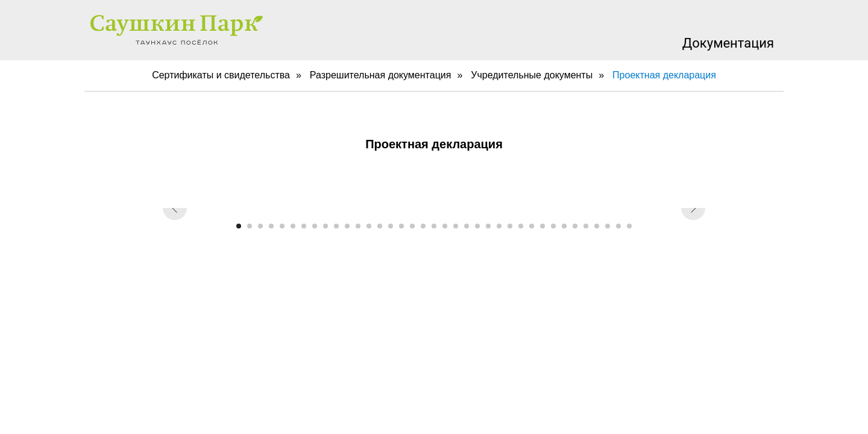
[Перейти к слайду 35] (608, 226)
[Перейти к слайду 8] (315, 226)
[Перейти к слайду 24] (488, 226)
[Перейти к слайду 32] (575, 226)
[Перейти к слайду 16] (401, 226)
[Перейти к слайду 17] (412, 226)
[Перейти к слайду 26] (510, 226)
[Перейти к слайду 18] (423, 226)
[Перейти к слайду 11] (347, 226)
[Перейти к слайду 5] (282, 226)
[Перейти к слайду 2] (250, 226)
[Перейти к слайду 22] (467, 226)
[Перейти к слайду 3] (260, 226)
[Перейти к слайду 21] (456, 226)
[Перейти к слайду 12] (358, 226)
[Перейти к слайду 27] (521, 226)
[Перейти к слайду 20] (445, 226)
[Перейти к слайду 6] (293, 226)
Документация (728, 43)
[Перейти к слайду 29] (542, 226)
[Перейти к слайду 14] (380, 226)
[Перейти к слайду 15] (391, 226)
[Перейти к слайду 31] (564, 226)
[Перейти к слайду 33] (586, 226)
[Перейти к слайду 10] (336, 226)
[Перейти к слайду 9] (325, 226)
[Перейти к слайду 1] (239, 226)
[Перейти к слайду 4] (271, 226)
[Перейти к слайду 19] (434, 226)
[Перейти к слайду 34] (597, 226)
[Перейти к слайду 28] (532, 226)
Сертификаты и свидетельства (221, 75)
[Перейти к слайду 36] (618, 226)
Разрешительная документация (381, 75)
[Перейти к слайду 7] (304, 226)
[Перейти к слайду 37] (629, 226)
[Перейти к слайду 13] (369, 226)
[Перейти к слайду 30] (553, 226)
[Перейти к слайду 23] (477, 226)
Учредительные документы (532, 75)
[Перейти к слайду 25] (499, 226)
